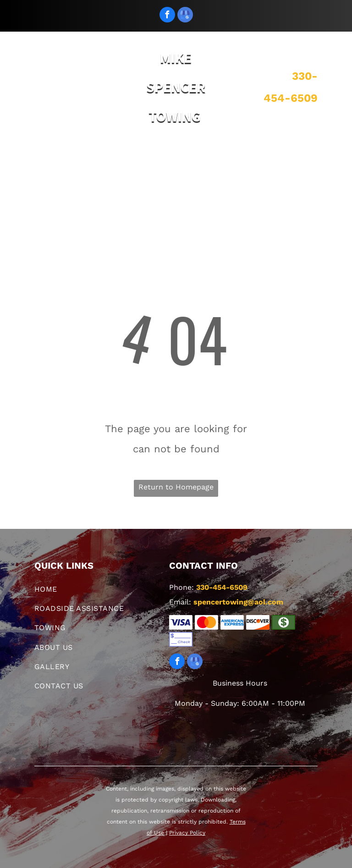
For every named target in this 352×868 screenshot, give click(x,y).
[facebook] (167, 16)
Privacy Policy (187, 833)
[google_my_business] (185, 16)
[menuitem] (51, 162)
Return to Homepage (176, 487)
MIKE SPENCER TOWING (176, 87)
